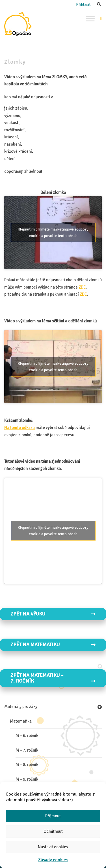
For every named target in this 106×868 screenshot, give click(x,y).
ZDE (82, 287)
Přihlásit (83, 4)
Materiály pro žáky (21, 707)
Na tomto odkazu (20, 428)
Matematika (21, 721)
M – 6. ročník (27, 736)
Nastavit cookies (53, 847)
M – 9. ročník (27, 779)
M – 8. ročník (27, 765)
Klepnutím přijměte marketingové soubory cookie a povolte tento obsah (53, 232)
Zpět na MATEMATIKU (53, 645)
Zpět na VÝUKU (53, 614)
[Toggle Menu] (90, 18)
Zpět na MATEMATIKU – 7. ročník (53, 678)
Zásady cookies (53, 860)
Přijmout (53, 816)
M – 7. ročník (27, 750)
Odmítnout (53, 831)
